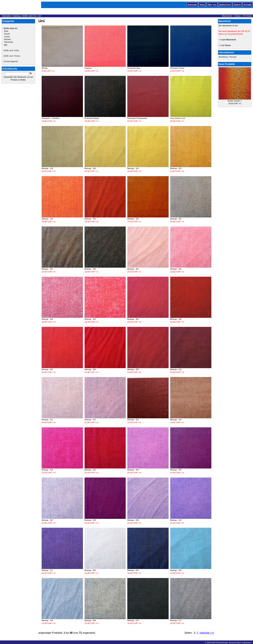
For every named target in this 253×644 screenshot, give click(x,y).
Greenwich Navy (134, 68)
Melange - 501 (47, 470)
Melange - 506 (176, 470)
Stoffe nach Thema (12, 56)
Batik (6, 31)
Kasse (238, 16)
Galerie (237, 5)
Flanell (7, 34)
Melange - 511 (47, 570)
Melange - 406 (176, 319)
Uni (40, 16)
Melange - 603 (176, 570)
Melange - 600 (90, 570)
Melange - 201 (133, 168)
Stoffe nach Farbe (11, 50)
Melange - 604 (47, 620)
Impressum (247, 643)
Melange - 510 (176, 520)
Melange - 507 (47, 520)
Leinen (7, 37)
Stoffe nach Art (29, 16)
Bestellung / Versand (228, 57)
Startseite (192, 5)
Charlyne (88, 68)
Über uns (212, 5)
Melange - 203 (176, 168)
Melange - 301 (176, 219)
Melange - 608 (90, 620)
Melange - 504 (133, 470)
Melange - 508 (90, 520)
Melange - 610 (133, 620)
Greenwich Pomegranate (137, 118)
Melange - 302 (47, 269)
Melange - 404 (90, 319)
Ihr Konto (248, 16)
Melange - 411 (47, 420)
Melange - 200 (90, 168)
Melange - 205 (90, 219)
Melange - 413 (133, 420)
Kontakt (247, 5)
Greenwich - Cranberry (51, 118)
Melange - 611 (176, 620)
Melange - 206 (133, 219)
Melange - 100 (47, 168)
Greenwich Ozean (177, 68)
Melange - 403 (47, 319)
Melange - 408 (90, 369)
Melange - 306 (90, 269)
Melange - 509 (133, 520)
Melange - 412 (90, 420)
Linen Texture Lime (178, 118)
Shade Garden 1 (235, 101)
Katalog (16, 16)
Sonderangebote (11, 61)
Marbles (8, 39)
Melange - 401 (133, 269)
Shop (202, 5)
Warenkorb (227, 16)
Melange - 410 (176, 369)
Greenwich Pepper (92, 118)
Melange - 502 (90, 470)
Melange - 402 (176, 269)
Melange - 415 (176, 420)
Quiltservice (225, 5)
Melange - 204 (47, 219)
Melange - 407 (47, 369)
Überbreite (9, 42)
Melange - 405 (133, 319)
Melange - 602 (133, 570)
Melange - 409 (133, 369)
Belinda (45, 68)
